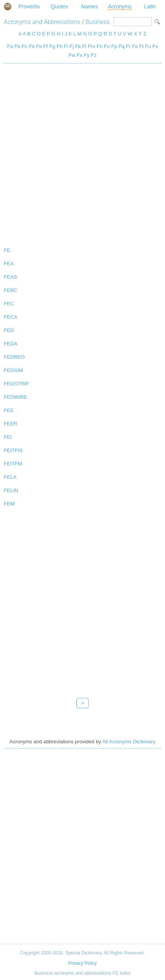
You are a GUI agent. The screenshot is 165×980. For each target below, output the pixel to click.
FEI (8, 437)
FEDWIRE (15, 397)
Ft (141, 46)
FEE (9, 410)
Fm (91, 46)
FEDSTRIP (16, 384)
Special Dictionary (8, 6)
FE (7, 250)
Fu (148, 46)
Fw (72, 55)
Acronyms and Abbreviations (42, 22)
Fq (121, 46)
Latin (150, 6)
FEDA (11, 344)
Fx (80, 55)
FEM (9, 504)
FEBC (11, 290)
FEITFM (13, 464)
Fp (114, 46)
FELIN (11, 490)
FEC (9, 304)
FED (9, 330)
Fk (78, 46)
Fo (107, 46)
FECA (11, 317)
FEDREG (14, 357)
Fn (99, 46)
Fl (84, 46)
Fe (39, 46)
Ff (46, 46)
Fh (59, 46)
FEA (9, 264)
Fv (155, 46)
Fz (94, 55)
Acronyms (120, 6)
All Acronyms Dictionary (129, 742)
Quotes (59, 6)
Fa (10, 46)
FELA (10, 477)
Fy (87, 55)
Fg (52, 46)
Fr (129, 46)
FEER (11, 424)
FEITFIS (13, 450)
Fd (32, 46)
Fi (66, 46)
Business (98, 22)
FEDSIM (13, 370)
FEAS (11, 277)
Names (89, 6)
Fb (17, 46)
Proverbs (29, 6)
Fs (135, 46)
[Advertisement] (82, 154)
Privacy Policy (82, 963)
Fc (25, 46)
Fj (72, 46)
